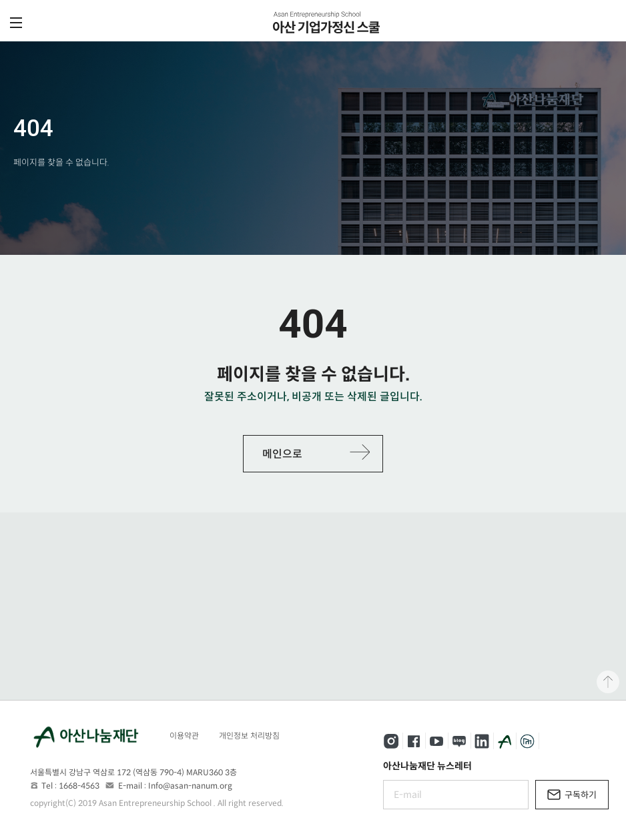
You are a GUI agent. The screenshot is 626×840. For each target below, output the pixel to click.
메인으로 (282, 454)
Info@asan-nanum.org (190, 786)
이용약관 (184, 736)
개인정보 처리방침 (249, 736)
